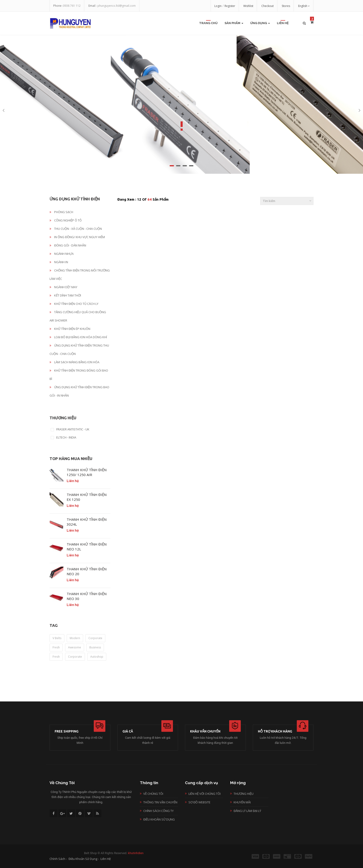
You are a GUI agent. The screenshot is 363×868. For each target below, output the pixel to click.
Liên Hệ (283, 23)
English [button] (304, 6)
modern (75, 638)
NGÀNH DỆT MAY (63, 287)
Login (218, 6)
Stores (286, 6)
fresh (56, 647)
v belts (57, 638)
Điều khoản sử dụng (159, 819)
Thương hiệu (244, 794)
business (95, 647)
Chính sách (57, 859)
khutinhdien (136, 853)
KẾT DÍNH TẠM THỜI (65, 295)
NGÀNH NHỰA (62, 254)
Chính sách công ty (158, 811)
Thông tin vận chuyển (160, 802)
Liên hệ (106, 859)
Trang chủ (208, 23)
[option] (181, 104)
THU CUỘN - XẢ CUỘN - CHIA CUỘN (76, 229)
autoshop (97, 657)
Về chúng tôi (153, 794)
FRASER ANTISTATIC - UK (73, 430)
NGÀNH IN (59, 262)
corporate (95, 638)
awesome (75, 647)
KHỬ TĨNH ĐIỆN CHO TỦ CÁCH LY (74, 304)
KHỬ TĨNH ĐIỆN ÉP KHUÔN (70, 329)
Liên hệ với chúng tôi (205, 794)
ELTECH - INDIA (66, 438)
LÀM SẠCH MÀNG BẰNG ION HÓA (74, 362)
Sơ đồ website (199, 802)
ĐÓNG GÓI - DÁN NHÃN (68, 245)
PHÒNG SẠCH (61, 212)
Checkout (268, 6)
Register (230, 6)
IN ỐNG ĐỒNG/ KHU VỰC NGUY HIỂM (77, 237)
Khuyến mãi (242, 802)
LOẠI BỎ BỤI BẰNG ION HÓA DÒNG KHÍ (78, 337)
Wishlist (248, 6)
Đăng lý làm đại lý (247, 811)
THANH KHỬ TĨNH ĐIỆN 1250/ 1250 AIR (87, 472)
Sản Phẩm (234, 23)
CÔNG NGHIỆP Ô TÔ (66, 220)
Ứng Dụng (260, 23)
